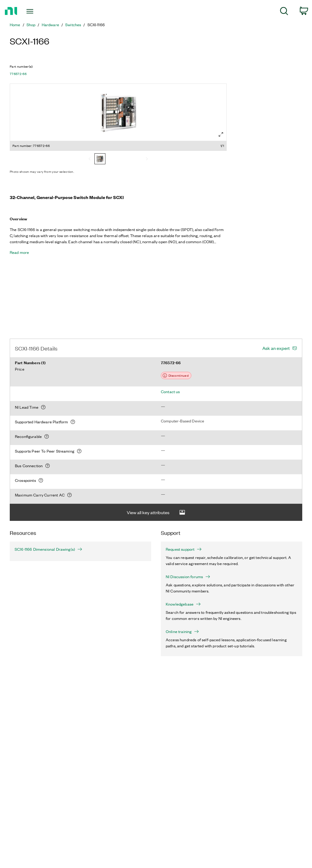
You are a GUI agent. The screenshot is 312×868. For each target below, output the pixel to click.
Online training (182, 631)
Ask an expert (276, 348)
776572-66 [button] (18, 74)
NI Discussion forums (188, 577)
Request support (184, 549)
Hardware (50, 25)
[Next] (147, 159)
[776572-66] (100, 159)
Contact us (170, 391)
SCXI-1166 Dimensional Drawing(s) (45, 549)
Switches (73, 25)
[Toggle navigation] (41, 11)
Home (15, 25)
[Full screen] (221, 134)
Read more (19, 252)
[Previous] (90, 159)
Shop (31, 25)
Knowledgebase (183, 604)
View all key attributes (156, 512)
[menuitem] (284, 12)
